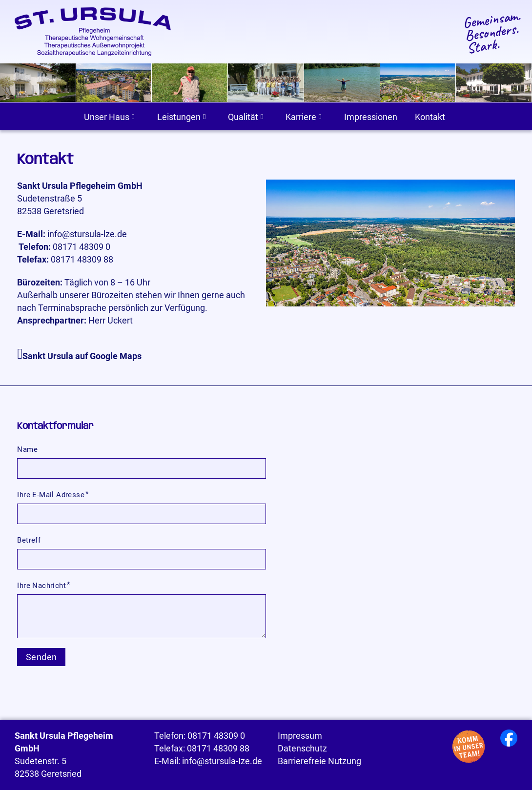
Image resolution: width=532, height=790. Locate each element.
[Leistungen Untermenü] (204, 117)
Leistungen (179, 117)
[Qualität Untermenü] (262, 117)
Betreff (29, 540)
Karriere (301, 117)
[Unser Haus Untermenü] (133, 117)
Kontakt (430, 117)
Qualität (243, 117)
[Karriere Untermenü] (320, 117)
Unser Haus (107, 117)
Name (27, 449)
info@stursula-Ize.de (222, 761)
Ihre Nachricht (41, 586)
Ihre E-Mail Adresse (51, 495)
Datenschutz (302, 749)
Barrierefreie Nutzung (319, 761)
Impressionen (371, 117)
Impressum (300, 736)
